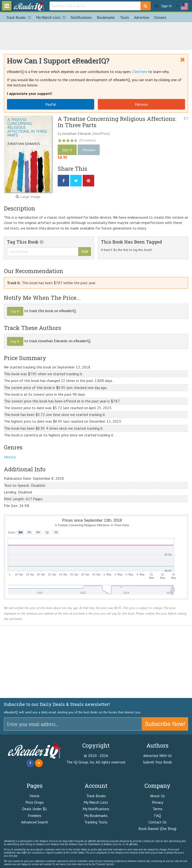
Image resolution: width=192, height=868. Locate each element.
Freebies (35, 815)
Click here (140, 72)
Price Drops (35, 802)
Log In (15, 311)
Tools (124, 17)
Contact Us (158, 822)
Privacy (158, 802)
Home (34, 796)
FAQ (158, 815)
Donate (160, 17)
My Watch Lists (52, 17)
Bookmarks (106, 17)
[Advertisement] (96, 35)
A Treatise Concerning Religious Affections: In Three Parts (117, 122)
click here (72, 864)
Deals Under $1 (35, 809)
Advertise (142, 17)
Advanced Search (35, 822)
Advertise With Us (158, 756)
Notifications (81, 17)
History (10, 457)
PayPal (51, 104)
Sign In (163, 6)
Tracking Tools (96, 822)
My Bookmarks (96, 815)
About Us (157, 796)
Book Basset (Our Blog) (157, 829)
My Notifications (96, 809)
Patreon (141, 104)
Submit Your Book (157, 762)
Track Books (20, 17)
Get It (67, 150)
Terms (158, 809)
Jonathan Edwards (77, 133)
